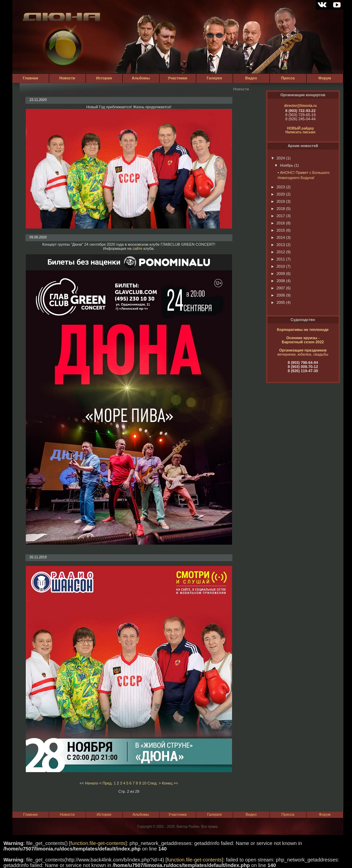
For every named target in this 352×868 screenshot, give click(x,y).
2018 (278, 209)
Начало (91, 783)
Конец (167, 783)
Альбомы (141, 78)
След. (153, 783)
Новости (67, 78)
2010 (278, 266)
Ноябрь (284, 165)
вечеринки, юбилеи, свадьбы (303, 354)
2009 (278, 274)
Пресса (288, 78)
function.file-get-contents (98, 843)
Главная (30, 78)
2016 (278, 223)
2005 (278, 302)
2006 (278, 295)
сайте (137, 248)
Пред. (107, 783)
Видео (251, 78)
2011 (278, 259)
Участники (178, 78)
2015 (278, 230)
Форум (325, 78)
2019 (278, 201)
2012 (278, 252)
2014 (278, 237)
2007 (278, 288)
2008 (278, 281)
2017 (278, 216)
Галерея (214, 78)
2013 (278, 245)
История (104, 78)
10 (144, 783)
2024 (278, 158)
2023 (278, 187)
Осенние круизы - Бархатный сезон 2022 (303, 340)
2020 (278, 194)
